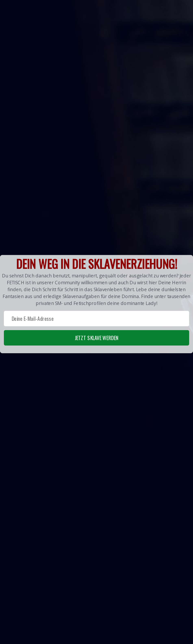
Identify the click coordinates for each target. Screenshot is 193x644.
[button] (96, 304)
